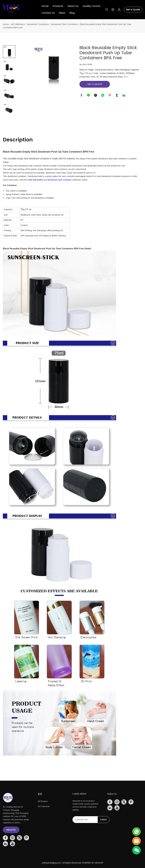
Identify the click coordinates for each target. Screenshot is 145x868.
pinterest (110, 95)
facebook (82, 95)
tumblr (117, 95)
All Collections (18, 24)
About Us (73, 6)
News (62, 13)
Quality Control (91, 6)
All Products (43, 801)
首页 (40, 794)
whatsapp (103, 95)
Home (45, 6)
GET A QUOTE (95, 84)
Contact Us (48, 13)
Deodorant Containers (38, 24)
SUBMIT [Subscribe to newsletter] (104, 820)
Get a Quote (133, 10)
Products (58, 6)
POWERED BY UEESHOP (93, 863)
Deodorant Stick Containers (64, 24)
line (89, 95)
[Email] (85, 820)
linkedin (124, 95)
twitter (96, 95)
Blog (72, 13)
